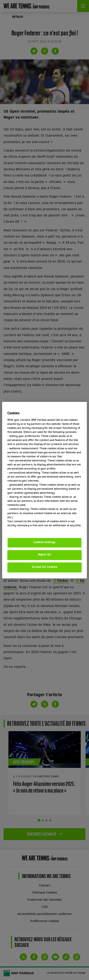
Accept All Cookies (44, 567)
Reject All (45, 555)
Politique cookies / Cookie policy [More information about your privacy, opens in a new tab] (28, 530)
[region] (44, 490)
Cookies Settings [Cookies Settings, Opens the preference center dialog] (44, 542)
